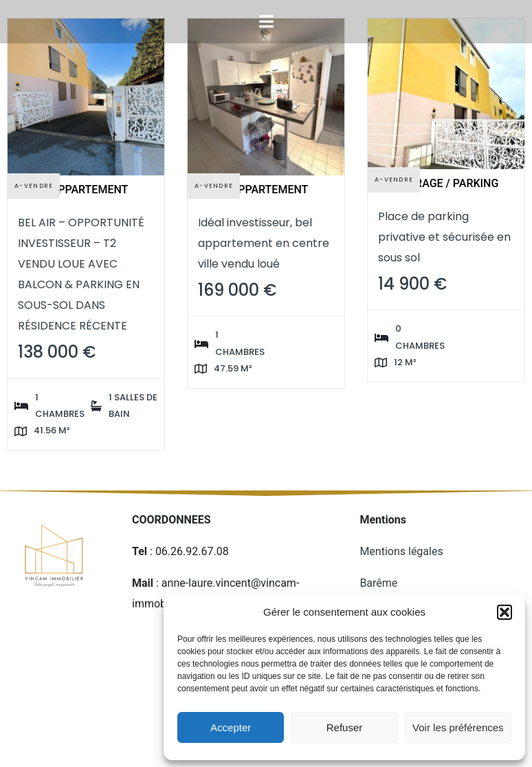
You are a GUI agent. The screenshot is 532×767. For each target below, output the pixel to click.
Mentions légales (402, 551)
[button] (505, 612)
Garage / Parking (450, 183)
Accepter (231, 727)
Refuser (345, 727)
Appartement (90, 190)
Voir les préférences (458, 727)
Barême (378, 583)
